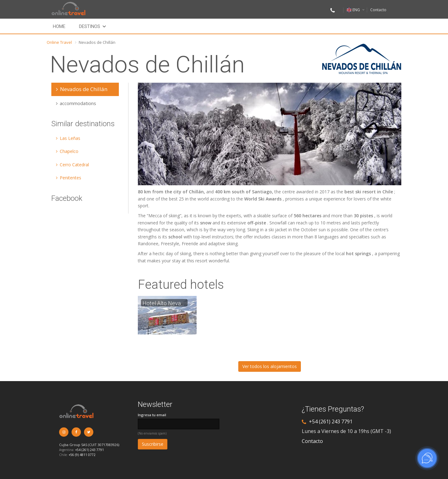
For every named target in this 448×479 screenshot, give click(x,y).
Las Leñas (68, 138)
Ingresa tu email (152, 415)
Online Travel (59, 42)
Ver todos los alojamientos (270, 366)
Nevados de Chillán (82, 89)
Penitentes (69, 178)
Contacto (378, 10)
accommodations (76, 103)
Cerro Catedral (72, 165)
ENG (353, 10)
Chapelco (67, 151)
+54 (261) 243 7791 (90, 450)
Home (59, 26)
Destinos (90, 26)
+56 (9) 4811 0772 (82, 455)
